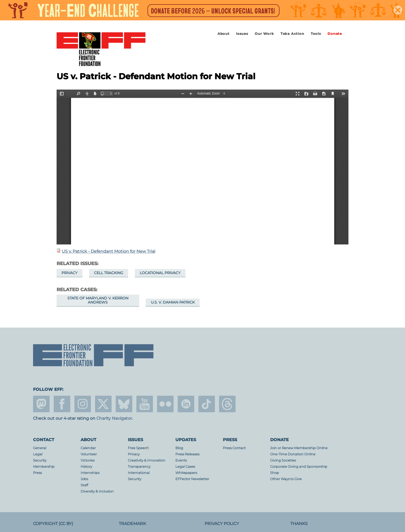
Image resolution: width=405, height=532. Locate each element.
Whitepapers (186, 473)
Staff (84, 485)
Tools (316, 34)
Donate (335, 34)
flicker (165, 404)
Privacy (69, 273)
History (86, 467)
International (139, 473)
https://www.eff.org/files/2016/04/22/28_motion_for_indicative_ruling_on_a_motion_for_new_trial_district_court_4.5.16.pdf (202, 167)
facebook (62, 404)
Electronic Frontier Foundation (101, 50)
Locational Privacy (160, 273)
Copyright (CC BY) (53, 524)
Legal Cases (185, 467)
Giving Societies (283, 460)
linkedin (186, 404)
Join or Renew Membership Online (299, 448)
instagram (83, 404)
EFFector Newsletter (192, 479)
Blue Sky (124, 404)
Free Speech (138, 448)
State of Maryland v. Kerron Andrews (98, 300)
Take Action (292, 34)
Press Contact (234, 448)
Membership (44, 467)
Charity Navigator (114, 418)
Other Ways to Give (286, 479)
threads (227, 404)
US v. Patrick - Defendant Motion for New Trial (108, 251)
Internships (90, 473)
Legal (38, 454)
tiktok (207, 404)
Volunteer (89, 454)
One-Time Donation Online (293, 454)
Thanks (299, 524)
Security (40, 460)
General (40, 448)
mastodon (41, 404)
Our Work (264, 34)
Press (37, 473)
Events (181, 460)
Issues (242, 34)
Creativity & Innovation (147, 460)
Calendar (88, 448)
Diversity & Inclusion (97, 491)
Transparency (139, 467)
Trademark (132, 524)
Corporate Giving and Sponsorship (299, 467)
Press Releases (187, 454)
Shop (275, 473)
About (224, 34)
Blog (179, 448)
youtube (145, 404)
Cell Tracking (109, 273)
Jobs (84, 479)
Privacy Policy (222, 524)
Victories (88, 460)
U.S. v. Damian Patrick (173, 302)
